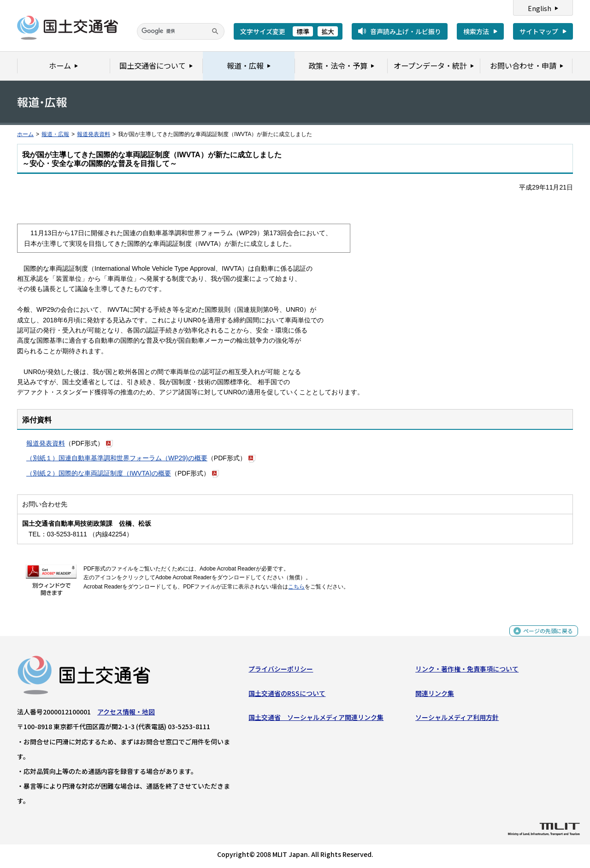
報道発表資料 (94, 134)
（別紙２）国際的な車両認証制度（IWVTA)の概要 (99, 473)
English (540, 8)
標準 (303, 31)
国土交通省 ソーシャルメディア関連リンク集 (316, 719)
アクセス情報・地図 (126, 714)
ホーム (25, 134)
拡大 (328, 31)
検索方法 (476, 31)
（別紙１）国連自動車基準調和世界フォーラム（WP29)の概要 (117, 458)
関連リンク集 (435, 695)
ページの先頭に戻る (545, 638)
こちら (296, 587)
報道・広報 (55, 134)
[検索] (181, 31)
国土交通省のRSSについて (287, 695)
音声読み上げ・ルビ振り (406, 31)
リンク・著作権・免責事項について (467, 671)
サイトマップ (539, 31)
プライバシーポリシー (281, 671)
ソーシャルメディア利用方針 (457, 719)
